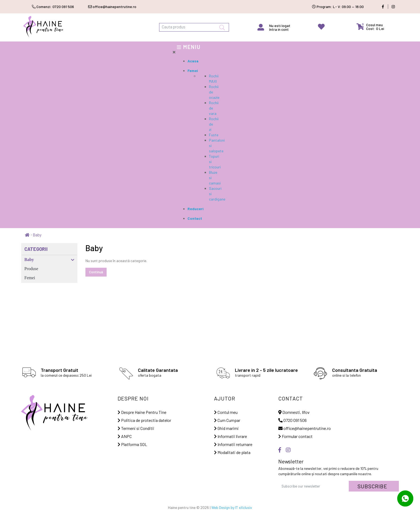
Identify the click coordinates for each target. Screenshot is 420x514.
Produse (31, 269)
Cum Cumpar (227, 420)
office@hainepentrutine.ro (305, 428)
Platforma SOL (132, 444)
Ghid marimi (226, 428)
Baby (37, 235)
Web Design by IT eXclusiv (232, 507)
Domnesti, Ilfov (294, 412)
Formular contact (295, 436)
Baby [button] (49, 260)
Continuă (96, 272)
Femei (30, 278)
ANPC (125, 436)
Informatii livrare (230, 436)
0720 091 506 (292, 420)
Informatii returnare (233, 444)
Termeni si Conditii (136, 428)
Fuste (214, 135)
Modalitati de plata (232, 452)
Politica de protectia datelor (144, 420)
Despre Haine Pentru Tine (142, 412)
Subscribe (372, 486)
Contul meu (226, 412)
